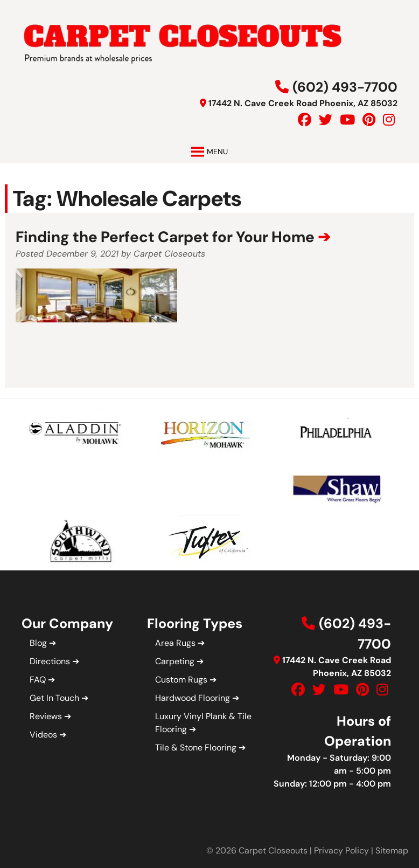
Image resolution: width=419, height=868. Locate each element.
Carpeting (175, 661)
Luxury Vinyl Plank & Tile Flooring (203, 723)
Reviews (46, 716)
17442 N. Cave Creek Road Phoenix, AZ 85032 (303, 103)
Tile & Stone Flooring (196, 748)
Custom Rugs (181, 680)
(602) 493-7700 (345, 87)
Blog (38, 643)
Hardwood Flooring (193, 698)
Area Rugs (175, 643)
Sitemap (392, 850)
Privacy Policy (341, 850)
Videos (43, 735)
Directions (50, 661)
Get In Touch (54, 698)
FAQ (38, 680)
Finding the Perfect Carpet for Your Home (165, 237)
